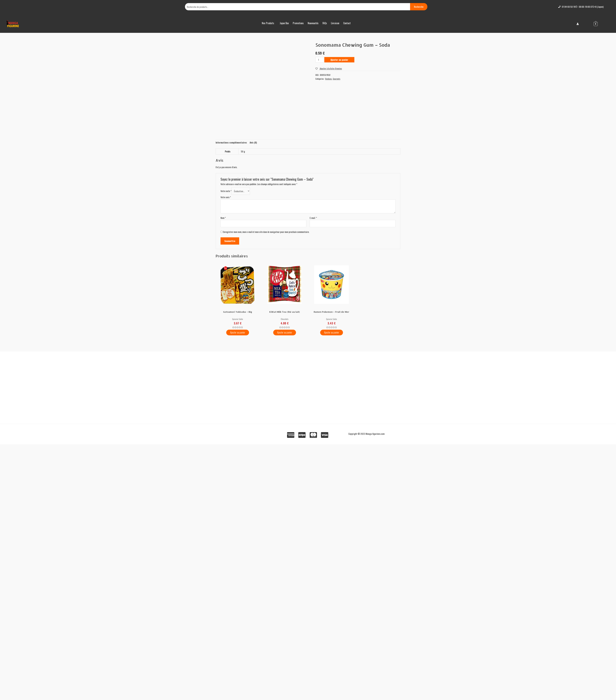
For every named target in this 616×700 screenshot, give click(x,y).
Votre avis (226, 197)
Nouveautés (313, 23)
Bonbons (329, 79)
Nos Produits (268, 23)
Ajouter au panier (339, 60)
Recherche (419, 7)
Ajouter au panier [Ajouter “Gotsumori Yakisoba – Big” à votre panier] (238, 332)
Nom (223, 218)
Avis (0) (253, 142)
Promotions (298, 23)
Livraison (335, 23)
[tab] (231, 143)
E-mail (313, 218)
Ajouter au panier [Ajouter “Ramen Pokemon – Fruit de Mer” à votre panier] (332, 332)
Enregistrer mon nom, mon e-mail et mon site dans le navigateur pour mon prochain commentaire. (266, 232)
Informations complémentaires (231, 142)
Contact (347, 23)
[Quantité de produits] (320, 60)
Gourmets (337, 79)
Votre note (226, 191)
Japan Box (284, 23)
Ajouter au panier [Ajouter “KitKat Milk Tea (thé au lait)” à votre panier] (285, 332)
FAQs (325, 23)
